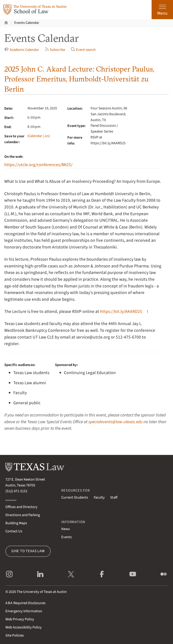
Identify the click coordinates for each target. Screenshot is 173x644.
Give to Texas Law (28, 551)
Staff (114, 497)
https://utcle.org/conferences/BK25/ (38, 165)
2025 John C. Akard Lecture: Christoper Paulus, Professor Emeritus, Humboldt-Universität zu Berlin (79, 79)
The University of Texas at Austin (42, 592)
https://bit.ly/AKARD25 (121, 312)
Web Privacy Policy (20, 619)
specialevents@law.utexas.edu (115, 422)
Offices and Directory (21, 507)
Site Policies (15, 635)
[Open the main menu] (162, 10)
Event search (83, 50)
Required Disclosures (25, 603)
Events (67, 537)
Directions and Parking (23, 515)
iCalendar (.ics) (39, 136)
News (66, 529)
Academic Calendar (22, 50)
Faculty (99, 497)
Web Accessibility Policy (24, 627)
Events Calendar (27, 23)
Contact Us (14, 531)
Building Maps (16, 523)
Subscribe (55, 50)
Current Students (75, 497)
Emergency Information (24, 611)
